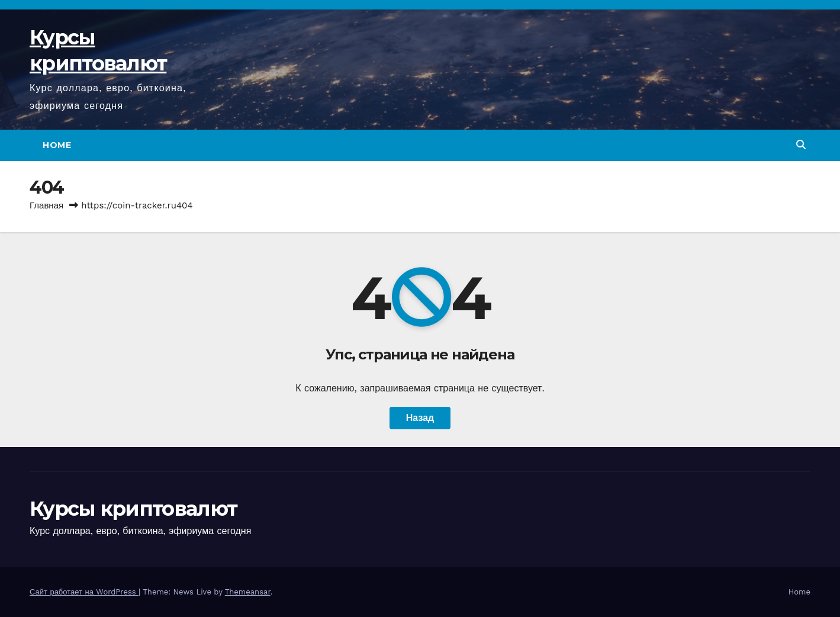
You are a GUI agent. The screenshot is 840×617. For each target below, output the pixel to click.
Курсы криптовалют (133, 509)
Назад (420, 418)
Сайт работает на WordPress (84, 592)
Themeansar (248, 592)
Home (57, 145)
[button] (801, 145)
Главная (46, 205)
